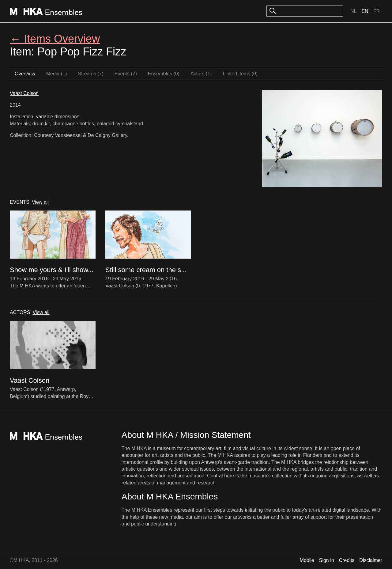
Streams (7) (91, 74)
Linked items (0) (240, 74)
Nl (353, 11)
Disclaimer (371, 560)
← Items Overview (55, 39)
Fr (377, 11)
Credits (347, 560)
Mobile (307, 560)
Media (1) (57, 74)
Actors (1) (201, 74)
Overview (25, 74)
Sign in (327, 560)
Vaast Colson (24, 93)
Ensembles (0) (164, 74)
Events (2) (126, 74)
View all (40, 202)
